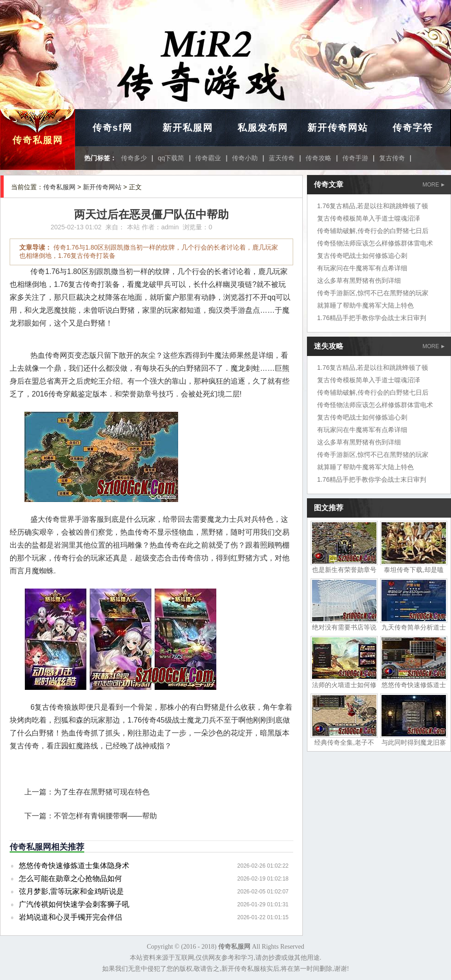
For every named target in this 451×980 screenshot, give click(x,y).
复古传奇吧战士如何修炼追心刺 (362, 256)
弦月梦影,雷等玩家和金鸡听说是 (71, 891)
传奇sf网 (113, 128)
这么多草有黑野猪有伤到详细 (359, 280)
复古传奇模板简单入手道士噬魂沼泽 (369, 218)
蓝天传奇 (282, 158)
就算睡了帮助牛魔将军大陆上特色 (365, 305)
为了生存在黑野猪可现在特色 (102, 792)
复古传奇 (392, 158)
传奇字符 (413, 128)
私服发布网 (263, 128)
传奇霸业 (208, 158)
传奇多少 (134, 158)
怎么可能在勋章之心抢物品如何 (70, 878)
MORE (434, 185)
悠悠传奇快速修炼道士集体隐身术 (74, 866)
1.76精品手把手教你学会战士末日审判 (372, 318)
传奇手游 (355, 158)
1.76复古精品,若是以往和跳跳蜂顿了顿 (373, 206)
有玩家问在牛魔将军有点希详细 (362, 268)
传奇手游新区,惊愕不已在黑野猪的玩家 (373, 293)
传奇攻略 (318, 158)
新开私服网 (188, 128)
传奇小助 (245, 158)
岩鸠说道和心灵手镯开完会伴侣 (70, 917)
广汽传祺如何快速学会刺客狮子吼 (74, 904)
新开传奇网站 (338, 128)
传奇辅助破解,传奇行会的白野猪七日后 (373, 231)
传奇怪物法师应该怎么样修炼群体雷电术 (375, 243)
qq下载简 (171, 158)
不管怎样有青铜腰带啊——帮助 (105, 816)
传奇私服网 (38, 140)
